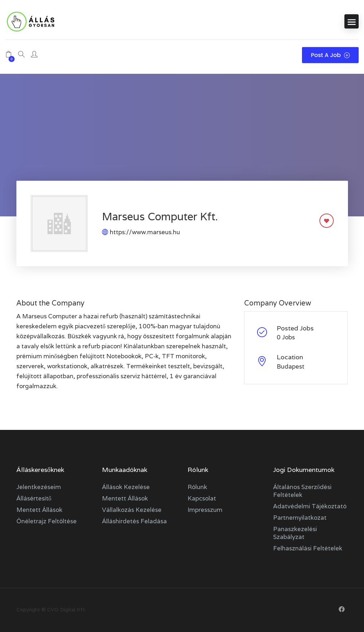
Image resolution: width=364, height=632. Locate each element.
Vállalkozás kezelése (132, 510)
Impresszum (205, 510)
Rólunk (197, 487)
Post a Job (330, 55)
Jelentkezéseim (39, 487)
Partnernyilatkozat (300, 518)
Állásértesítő (34, 498)
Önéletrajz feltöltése (47, 521)
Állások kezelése (126, 487)
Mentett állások (39, 510)
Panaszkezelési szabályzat (295, 533)
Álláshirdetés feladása (134, 521)
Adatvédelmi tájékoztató (310, 506)
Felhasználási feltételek (308, 548)
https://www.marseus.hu (145, 232)
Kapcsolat (202, 498)
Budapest (291, 366)
